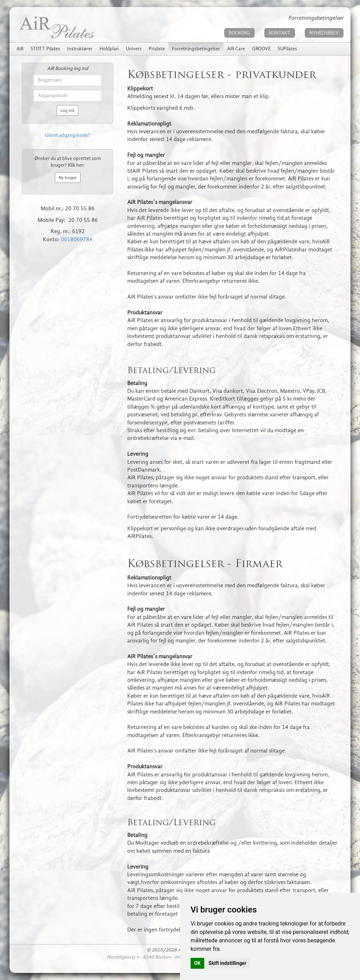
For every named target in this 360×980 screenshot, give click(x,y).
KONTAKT (280, 33)
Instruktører (80, 49)
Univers (134, 49)
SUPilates (287, 49)
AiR (20, 49)
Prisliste (157, 49)
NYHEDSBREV (324, 33)
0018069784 (77, 239)
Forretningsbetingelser (196, 49)
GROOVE (261, 49)
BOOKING (239, 33)
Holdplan (109, 49)
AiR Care (236, 49)
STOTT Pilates (45, 49)
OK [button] (197, 963)
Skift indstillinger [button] (227, 963)
